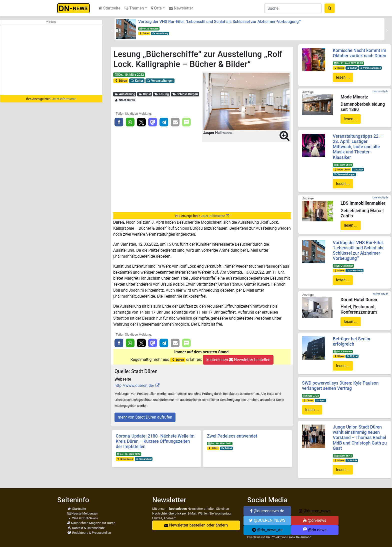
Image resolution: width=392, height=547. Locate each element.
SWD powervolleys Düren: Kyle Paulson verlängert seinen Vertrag (340, 386)
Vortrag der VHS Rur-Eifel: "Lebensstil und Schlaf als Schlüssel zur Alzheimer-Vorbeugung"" (220, 22)
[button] (112, 30)
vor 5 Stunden (343, 351)
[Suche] (293, 8)
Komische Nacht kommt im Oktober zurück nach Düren (359, 53)
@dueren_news (315, 511)
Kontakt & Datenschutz (86, 528)
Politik (352, 460)
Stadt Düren (125, 100)
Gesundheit (144, 459)
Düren (144, 33)
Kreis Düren (125, 459)
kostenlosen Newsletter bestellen (238, 360)
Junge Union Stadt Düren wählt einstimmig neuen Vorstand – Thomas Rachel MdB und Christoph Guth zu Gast (360, 438)
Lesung (161, 94)
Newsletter (181, 8)
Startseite (109, 8)
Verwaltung (160, 33)
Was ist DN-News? (83, 518)
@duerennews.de (267, 511)
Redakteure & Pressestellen (89, 533)
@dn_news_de (267, 530)
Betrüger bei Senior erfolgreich (352, 341)
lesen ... (343, 77)
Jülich (213, 448)
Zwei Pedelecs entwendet (232, 436)
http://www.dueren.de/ (134, 385)
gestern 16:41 (343, 456)
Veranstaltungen (160, 81)
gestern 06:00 (343, 165)
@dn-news (315, 520)
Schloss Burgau (185, 94)
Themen (134, 8)
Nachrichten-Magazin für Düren (91, 523)
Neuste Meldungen (83, 513)
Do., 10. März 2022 (129, 75)
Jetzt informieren (64, 99)
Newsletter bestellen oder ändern (196, 525)
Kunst (145, 94)
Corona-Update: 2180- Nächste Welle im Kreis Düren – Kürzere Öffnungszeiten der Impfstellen (155, 441)
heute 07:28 (311, 396)
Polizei (226, 448)
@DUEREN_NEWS (267, 520)
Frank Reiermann (299, 537)
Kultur (137, 81)
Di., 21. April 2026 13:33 (348, 63)
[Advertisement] (51, 60)
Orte (156, 8)
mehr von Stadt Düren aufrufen (145, 417)
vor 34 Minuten (149, 29)
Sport (320, 400)
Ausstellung (125, 94)
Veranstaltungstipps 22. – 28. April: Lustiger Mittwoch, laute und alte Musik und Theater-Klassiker (358, 147)
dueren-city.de (380, 91)
